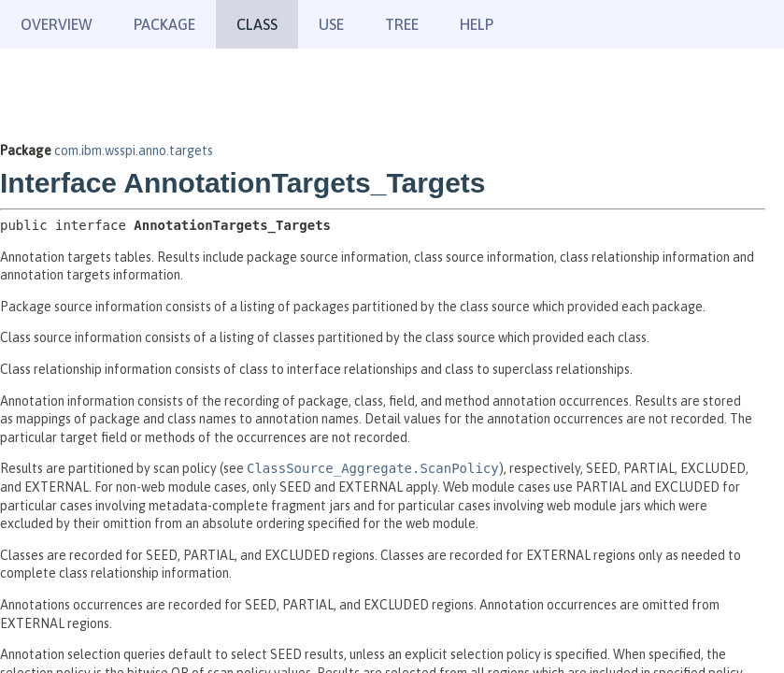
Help (477, 24)
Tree (402, 24)
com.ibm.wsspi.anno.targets (134, 150)
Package (164, 24)
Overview (57, 24)
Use (331, 24)
